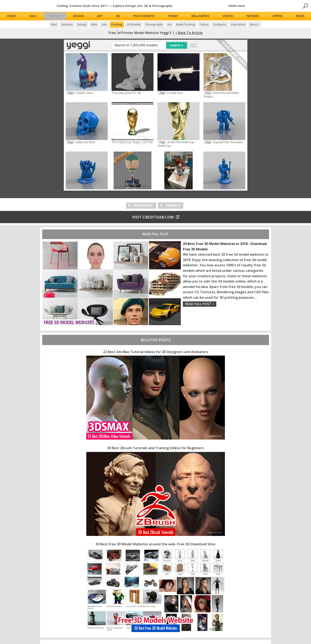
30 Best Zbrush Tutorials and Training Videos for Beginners (155, 448)
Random (67, 24)
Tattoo (204, 24)
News (301, 16)
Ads (104, 24)
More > (255, 24)
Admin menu (237, 6)
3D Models (134, 24)
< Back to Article (189, 33)
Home (11, 16)
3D (119, 16)
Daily (33, 16)
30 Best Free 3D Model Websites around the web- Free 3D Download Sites (156, 544)
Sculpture (220, 24)
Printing (117, 24)
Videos (228, 16)
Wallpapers (201, 16)
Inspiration (238, 24)
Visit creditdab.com (156, 217)
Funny (174, 16)
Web (94, 24)
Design (79, 16)
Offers (278, 16)
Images (56, 16)
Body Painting (186, 24)
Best (54, 24)
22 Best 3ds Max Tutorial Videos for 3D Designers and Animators (156, 352)
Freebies (253, 16)
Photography (145, 16)
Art (101, 16)
